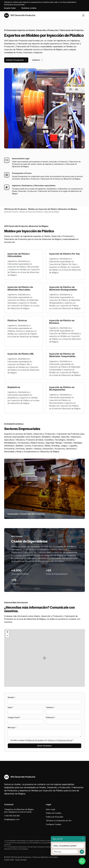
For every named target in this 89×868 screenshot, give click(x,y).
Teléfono (50, 707)
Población (51, 717)
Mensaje (12, 727)
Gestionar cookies (29, 8)
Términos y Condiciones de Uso (60, 740)
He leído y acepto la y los (42, 740)
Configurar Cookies (54, 824)
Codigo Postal (14, 717)
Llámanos (37, 60)
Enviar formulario (44, 746)
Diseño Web (9, 860)
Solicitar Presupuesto (16, 60)
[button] (44, 658)
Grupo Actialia (21, 860)
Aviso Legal (50, 809)
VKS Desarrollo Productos (20, 15)
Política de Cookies (54, 813)
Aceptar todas (10, 8)
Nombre (12, 697)
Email (11, 707)
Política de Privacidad (35, 740)
